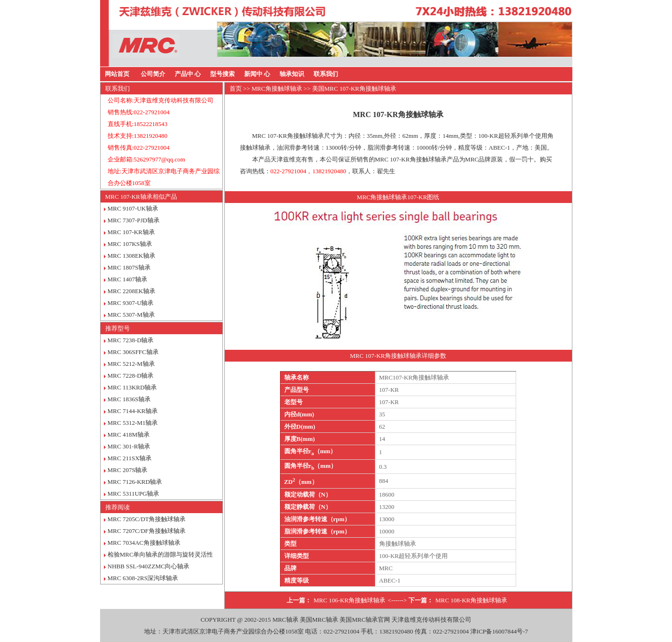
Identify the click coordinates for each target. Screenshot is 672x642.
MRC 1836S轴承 (129, 399)
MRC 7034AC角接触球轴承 (144, 543)
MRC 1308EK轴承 (132, 256)
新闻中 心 (257, 74)
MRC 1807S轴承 (129, 267)
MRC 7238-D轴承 (131, 340)
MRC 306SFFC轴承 (133, 352)
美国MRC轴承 (319, 620)
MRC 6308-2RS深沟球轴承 (143, 578)
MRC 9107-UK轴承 (133, 208)
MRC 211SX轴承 (130, 458)
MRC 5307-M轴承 (131, 315)
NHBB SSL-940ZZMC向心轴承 (149, 566)
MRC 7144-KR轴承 (133, 411)
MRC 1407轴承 (128, 279)
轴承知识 (292, 74)
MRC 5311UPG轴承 (134, 494)
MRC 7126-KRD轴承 (135, 482)
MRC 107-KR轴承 (131, 232)
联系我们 (326, 74)
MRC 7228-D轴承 (131, 376)
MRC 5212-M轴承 (131, 364)
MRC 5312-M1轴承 (133, 423)
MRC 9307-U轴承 (131, 303)
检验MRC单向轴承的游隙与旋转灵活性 (161, 554)
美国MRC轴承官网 (365, 620)
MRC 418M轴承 (129, 435)
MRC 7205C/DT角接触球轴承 (147, 519)
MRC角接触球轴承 (277, 89)
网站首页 (117, 74)
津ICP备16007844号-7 (499, 631)
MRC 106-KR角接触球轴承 (349, 600)
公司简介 (153, 74)
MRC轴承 (285, 620)
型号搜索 (222, 74)
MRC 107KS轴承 (130, 244)
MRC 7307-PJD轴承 (134, 220)
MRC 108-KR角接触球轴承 (471, 600)
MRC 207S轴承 (128, 470)
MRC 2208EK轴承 (132, 291)
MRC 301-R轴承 (129, 446)
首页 (236, 89)
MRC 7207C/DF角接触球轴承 (147, 531)
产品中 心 (188, 74)
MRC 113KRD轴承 (132, 387)
